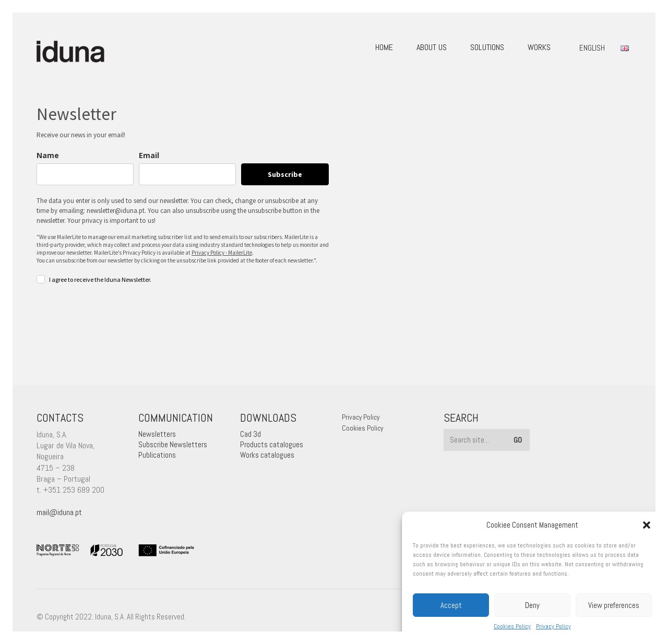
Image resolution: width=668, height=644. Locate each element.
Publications (157, 455)
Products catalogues (272, 444)
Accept (451, 605)
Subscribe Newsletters (173, 444)
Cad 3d (250, 434)
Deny (532, 605)
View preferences (614, 605)
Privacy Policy (553, 626)
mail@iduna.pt (59, 512)
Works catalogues (267, 455)
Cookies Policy (512, 626)
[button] (647, 525)
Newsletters (157, 434)
